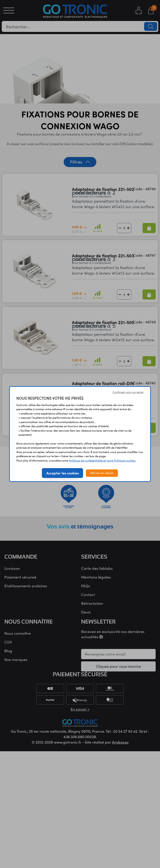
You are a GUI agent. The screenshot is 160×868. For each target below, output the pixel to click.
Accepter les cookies (62, 473)
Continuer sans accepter (128, 392)
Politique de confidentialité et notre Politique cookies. (102, 460)
